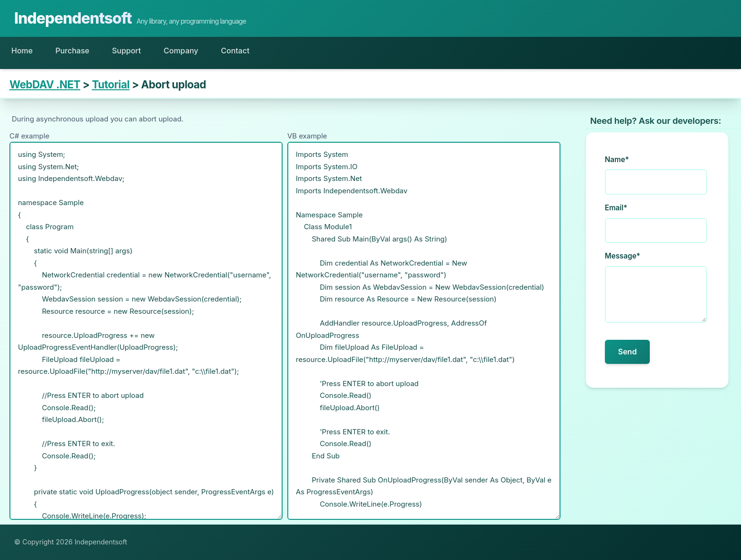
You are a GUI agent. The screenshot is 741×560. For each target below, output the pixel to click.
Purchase (72, 51)
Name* (617, 159)
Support (126, 51)
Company (181, 51)
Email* (616, 208)
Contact (235, 51)
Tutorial (111, 84)
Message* (623, 256)
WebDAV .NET (45, 84)
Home (22, 51)
